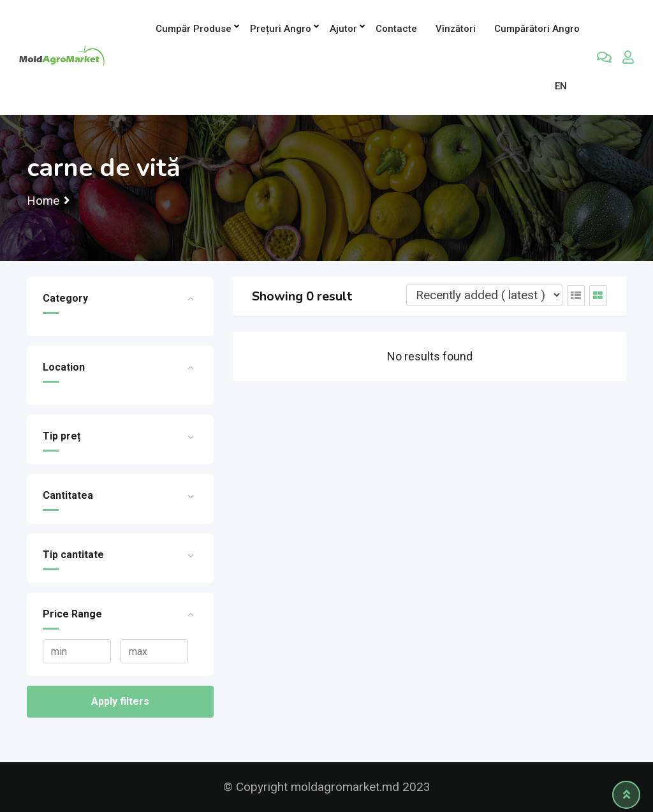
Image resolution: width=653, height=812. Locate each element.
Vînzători (456, 29)
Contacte (396, 29)
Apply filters (120, 701)
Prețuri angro (281, 29)
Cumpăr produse (194, 29)
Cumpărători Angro (537, 29)
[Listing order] (484, 295)
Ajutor (343, 29)
